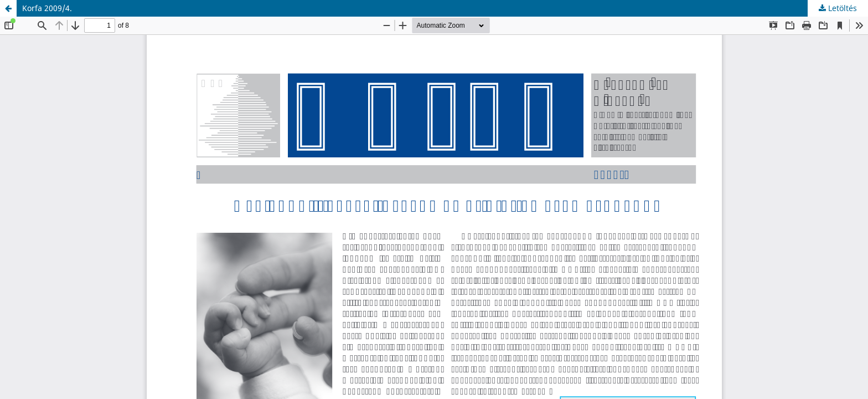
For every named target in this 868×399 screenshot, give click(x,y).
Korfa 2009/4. (47, 8)
